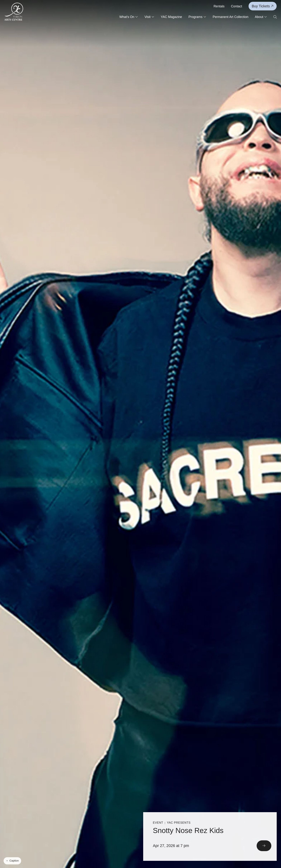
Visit (149, 17)
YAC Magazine (171, 17)
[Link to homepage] (14, 12)
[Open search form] (275, 17)
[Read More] (210, 836)
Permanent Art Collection (231, 17)
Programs (197, 17)
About (261, 17)
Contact (237, 6)
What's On (129, 17)
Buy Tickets (263, 6)
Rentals (219, 6)
